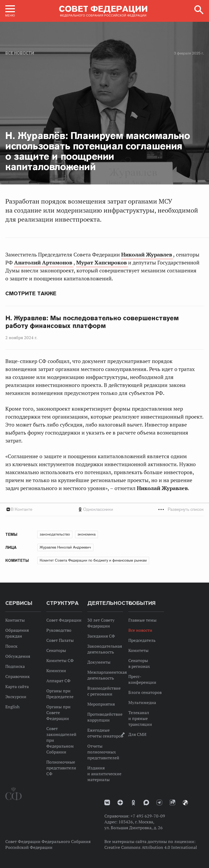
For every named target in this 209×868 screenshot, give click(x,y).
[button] (10, 11)
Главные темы (142, 620)
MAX (146, 802)
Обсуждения (18, 656)
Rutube (172, 802)
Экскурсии (16, 697)
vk (107, 802)
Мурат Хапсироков (102, 263)
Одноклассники (98, 509)
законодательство (55, 534)
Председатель (142, 640)
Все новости (20, 53)
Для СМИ (137, 734)
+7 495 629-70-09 (148, 816)
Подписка (15, 666)
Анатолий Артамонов (44, 263)
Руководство (59, 630)
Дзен (120, 802)
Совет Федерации (64, 620)
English (12, 707)
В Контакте (21, 509)
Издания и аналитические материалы (104, 774)
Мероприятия (101, 704)
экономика (87, 534)
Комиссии (56, 671)
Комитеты (138, 650)
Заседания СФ (101, 636)
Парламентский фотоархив (185, 803)
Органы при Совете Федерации (58, 713)
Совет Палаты (60, 640)
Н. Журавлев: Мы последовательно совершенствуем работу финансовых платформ (92, 322)
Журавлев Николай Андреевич (65, 547)
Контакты (15, 620)
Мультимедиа (142, 702)
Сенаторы (56, 650)
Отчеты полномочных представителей (103, 752)
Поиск (11, 646)
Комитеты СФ (60, 660)
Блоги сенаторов (145, 692)
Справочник (18, 676)
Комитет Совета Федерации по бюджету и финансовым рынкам (93, 560)
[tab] (104, 509)
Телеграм (159, 802)
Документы (99, 662)
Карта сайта (17, 686)
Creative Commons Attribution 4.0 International (151, 847)
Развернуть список (186, 509)
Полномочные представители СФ (61, 768)
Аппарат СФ (58, 681)
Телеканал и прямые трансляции (140, 718)
